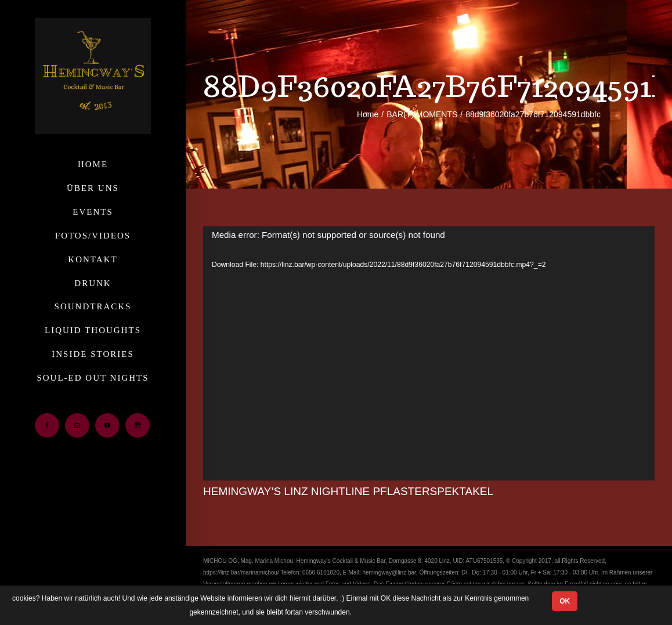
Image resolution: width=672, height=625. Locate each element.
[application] (429, 353)
